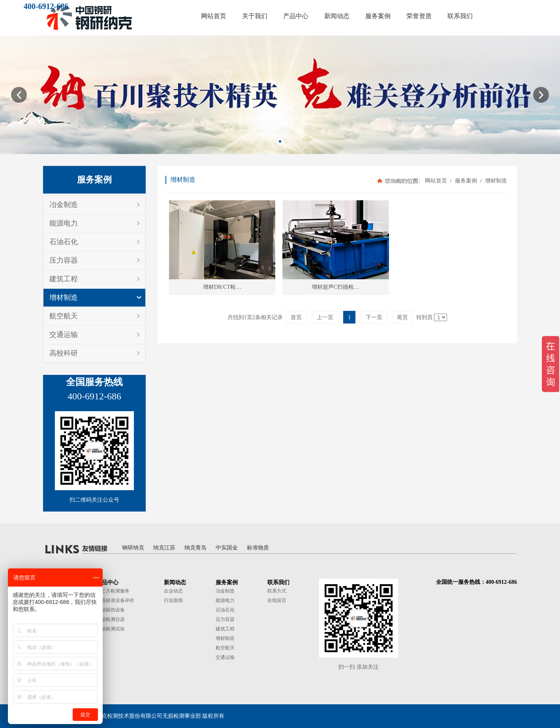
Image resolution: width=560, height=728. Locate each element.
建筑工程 (64, 279)
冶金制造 (64, 205)
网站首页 (436, 181)
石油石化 (64, 242)
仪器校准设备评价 (115, 600)
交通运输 (64, 335)
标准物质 (258, 548)
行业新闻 (173, 600)
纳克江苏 (164, 548)
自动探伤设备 (111, 610)
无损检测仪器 (111, 619)
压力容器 (64, 260)
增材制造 (64, 297)
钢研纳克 (133, 548)
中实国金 (227, 548)
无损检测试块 (111, 629)
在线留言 (277, 600)
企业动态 (173, 591)
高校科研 (64, 353)
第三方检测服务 (113, 591)
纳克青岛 (195, 548)
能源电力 (64, 223)
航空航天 (64, 316)
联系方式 (277, 591)
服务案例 (466, 181)
